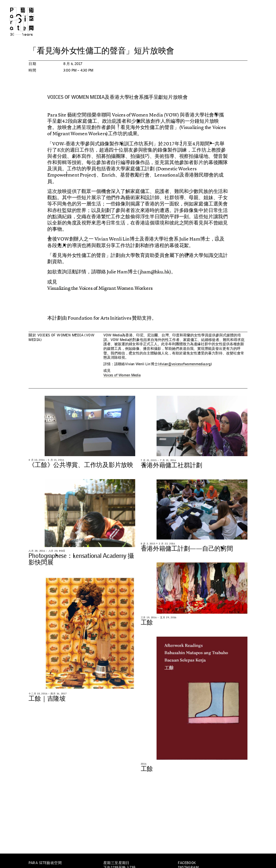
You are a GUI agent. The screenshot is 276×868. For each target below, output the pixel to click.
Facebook (187, 863)
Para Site (28, 21)
